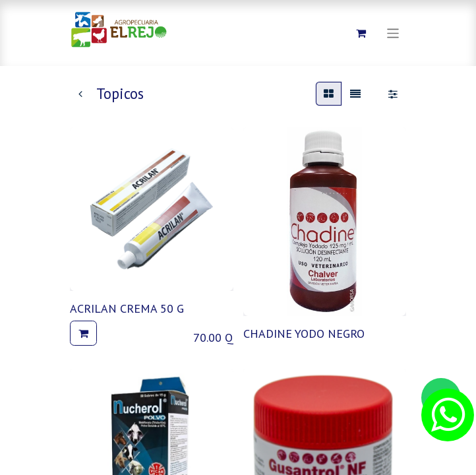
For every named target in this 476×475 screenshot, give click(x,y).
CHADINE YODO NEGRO (304, 333)
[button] (83, 333)
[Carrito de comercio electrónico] (361, 33)
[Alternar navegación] (393, 33)
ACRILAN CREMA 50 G (127, 308)
